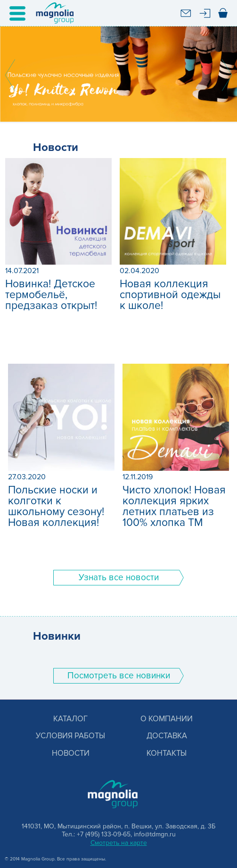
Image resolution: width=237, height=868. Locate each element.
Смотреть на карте (119, 843)
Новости (71, 754)
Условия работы (70, 736)
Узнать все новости (119, 578)
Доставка (167, 736)
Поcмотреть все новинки (119, 676)
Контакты (167, 754)
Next (227, 75)
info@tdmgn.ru (155, 834)
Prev (10, 75)
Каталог (70, 719)
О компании (167, 719)
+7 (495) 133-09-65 (104, 834)
